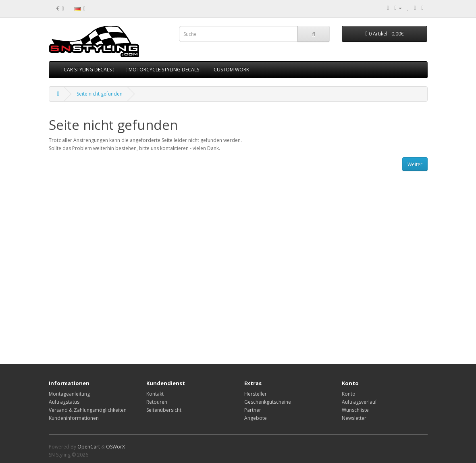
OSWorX (115, 447)
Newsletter (354, 418)
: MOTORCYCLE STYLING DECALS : (164, 70)
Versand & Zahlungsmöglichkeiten (88, 410)
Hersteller (256, 394)
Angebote (256, 418)
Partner (253, 410)
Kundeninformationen (74, 418)
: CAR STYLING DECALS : (88, 70)
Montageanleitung (69, 394)
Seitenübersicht (164, 410)
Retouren (157, 402)
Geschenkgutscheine (268, 402)
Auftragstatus (64, 402)
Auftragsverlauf (359, 402)
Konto (349, 394)
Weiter (415, 164)
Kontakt (155, 394)
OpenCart (89, 447)
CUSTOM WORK (231, 70)
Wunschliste (355, 410)
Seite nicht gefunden (100, 94)
